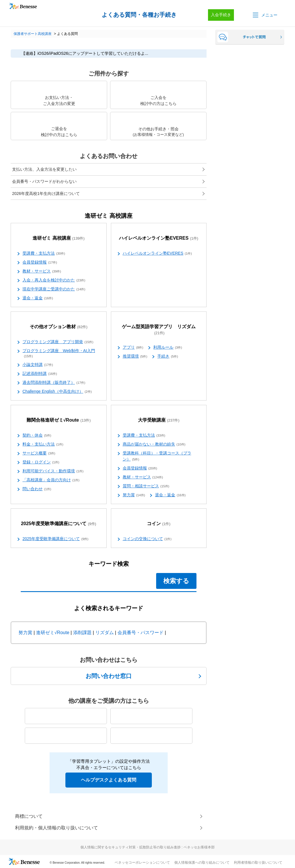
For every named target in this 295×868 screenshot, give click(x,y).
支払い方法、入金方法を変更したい (44, 169)
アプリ (133, 347)
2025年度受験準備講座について (59, 524)
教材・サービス (42, 271)
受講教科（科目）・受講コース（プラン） (157, 456)
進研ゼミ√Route (53, 633)
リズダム (105, 633)
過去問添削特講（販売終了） (54, 383)
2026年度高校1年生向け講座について (46, 193)
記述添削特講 (40, 374)
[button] (264, 15)
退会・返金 (38, 298)
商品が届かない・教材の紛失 (154, 444)
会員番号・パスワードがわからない (44, 181)
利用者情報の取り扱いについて (258, 863)
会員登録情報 (40, 262)
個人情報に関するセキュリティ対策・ (147, 847)
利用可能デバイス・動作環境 (53, 471)
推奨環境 (135, 356)
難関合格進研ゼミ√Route (59, 420)
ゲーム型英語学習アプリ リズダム (159, 330)
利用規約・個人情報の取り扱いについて (56, 828)
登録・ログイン (41, 462)
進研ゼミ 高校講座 (58, 238)
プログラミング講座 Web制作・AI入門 (59, 354)
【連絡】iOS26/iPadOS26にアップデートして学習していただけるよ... (85, 53)
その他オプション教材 (59, 327)
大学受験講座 (159, 420)
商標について (29, 816)
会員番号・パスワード (141, 633)
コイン (159, 524)
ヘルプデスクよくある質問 (109, 780)
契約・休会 (37, 435)
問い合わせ (37, 489)
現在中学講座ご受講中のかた (54, 289)
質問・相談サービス (146, 486)
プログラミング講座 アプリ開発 (58, 342)
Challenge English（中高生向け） (57, 392)
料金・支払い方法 (43, 444)
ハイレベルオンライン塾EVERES (159, 238)
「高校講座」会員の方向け (51, 480)
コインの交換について (147, 539)
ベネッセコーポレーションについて (142, 863)
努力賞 (134, 495)
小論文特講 (38, 365)
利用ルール (168, 347)
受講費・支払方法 (44, 253)
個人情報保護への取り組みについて (202, 863)
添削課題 (82, 633)
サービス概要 (39, 453)
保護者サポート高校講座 (33, 34)
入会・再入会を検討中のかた (54, 280)
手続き (168, 356)
